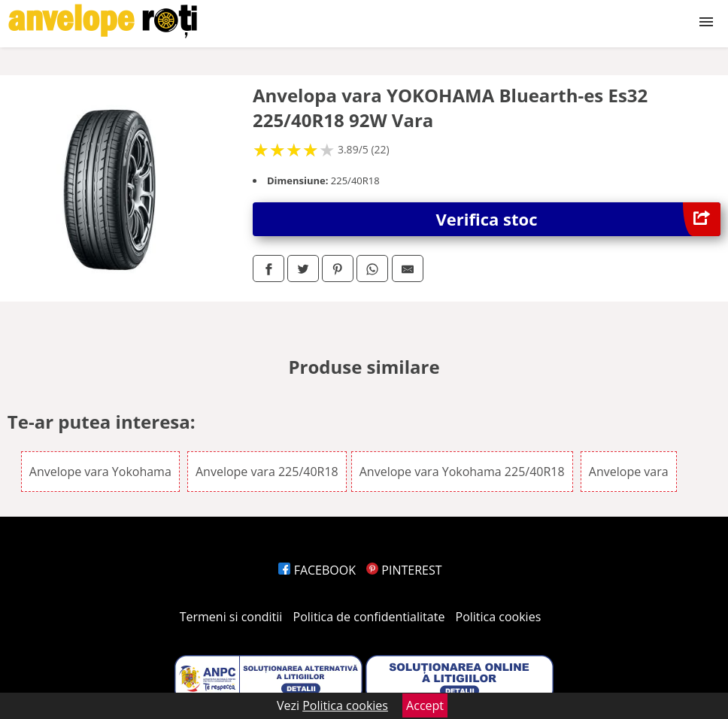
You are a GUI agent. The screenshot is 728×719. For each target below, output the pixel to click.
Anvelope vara (629, 472)
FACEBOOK (317, 570)
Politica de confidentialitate (369, 617)
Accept (425, 705)
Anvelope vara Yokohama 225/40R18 (462, 472)
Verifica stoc (579, 219)
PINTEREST (404, 570)
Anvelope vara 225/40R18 (267, 472)
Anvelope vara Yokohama (100, 472)
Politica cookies (499, 617)
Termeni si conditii (231, 617)
